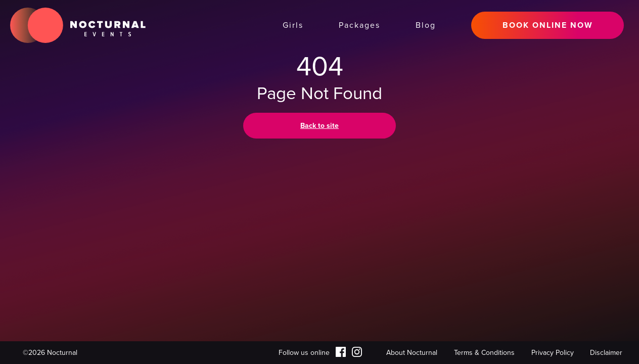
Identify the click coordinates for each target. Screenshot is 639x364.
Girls (293, 25)
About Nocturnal (412, 353)
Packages (359, 25)
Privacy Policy (553, 353)
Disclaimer (606, 353)
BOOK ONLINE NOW (548, 25)
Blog (426, 25)
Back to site (319, 126)
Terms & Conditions (484, 353)
